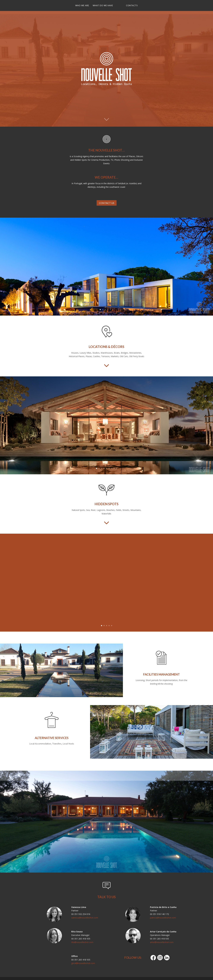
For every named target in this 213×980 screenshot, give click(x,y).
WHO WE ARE (83, 6)
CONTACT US (107, 203)
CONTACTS (131, 6)
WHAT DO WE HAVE (104, 6)
